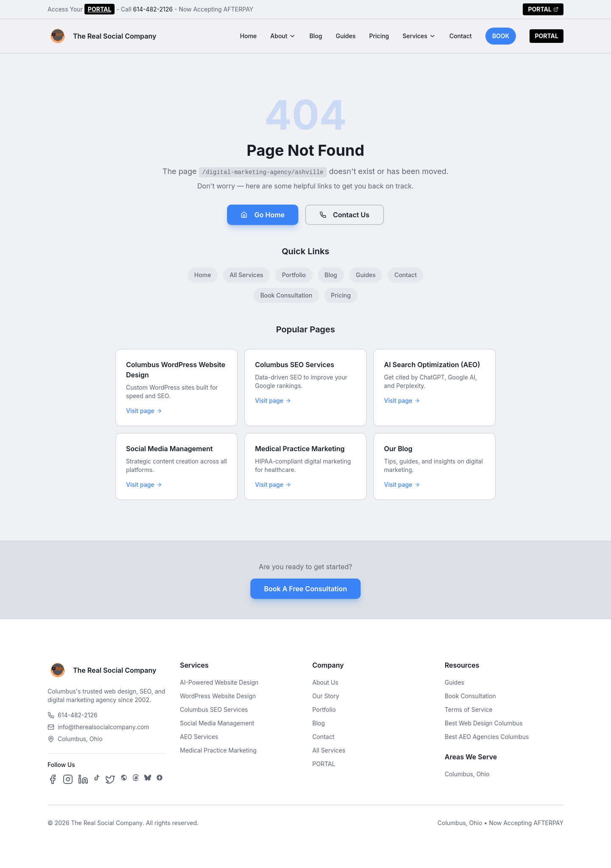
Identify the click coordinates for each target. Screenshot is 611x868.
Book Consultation (286, 295)
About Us (325, 682)
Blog (316, 36)
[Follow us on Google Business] (160, 779)
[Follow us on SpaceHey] (124, 779)
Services (419, 36)
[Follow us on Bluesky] (148, 779)
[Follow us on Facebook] (53, 779)
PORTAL (100, 9)
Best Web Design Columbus (484, 723)
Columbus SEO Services (214, 709)
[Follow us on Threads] (136, 779)
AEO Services (199, 737)
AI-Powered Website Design (219, 682)
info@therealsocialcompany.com (98, 727)
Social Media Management (217, 723)
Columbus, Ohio (467, 774)
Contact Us (345, 215)
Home (249, 36)
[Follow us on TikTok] (97, 779)
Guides (346, 36)
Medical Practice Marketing (218, 750)
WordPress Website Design (218, 696)
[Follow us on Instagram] (68, 779)
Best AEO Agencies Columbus (487, 737)
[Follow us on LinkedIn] (83, 779)
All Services (246, 275)
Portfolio (294, 275)
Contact (461, 36)
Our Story (326, 696)
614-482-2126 (153, 9)
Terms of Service (469, 709)
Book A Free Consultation (305, 589)
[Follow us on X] (110, 779)
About (283, 36)
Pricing (379, 36)
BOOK (501, 36)
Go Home (262, 215)
